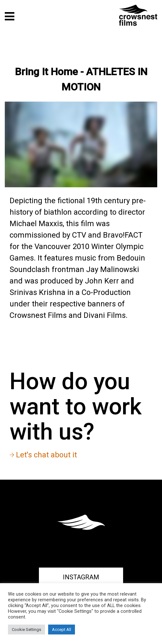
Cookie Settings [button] (26, 630)
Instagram (81, 577)
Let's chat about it (43, 455)
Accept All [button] (62, 630)
